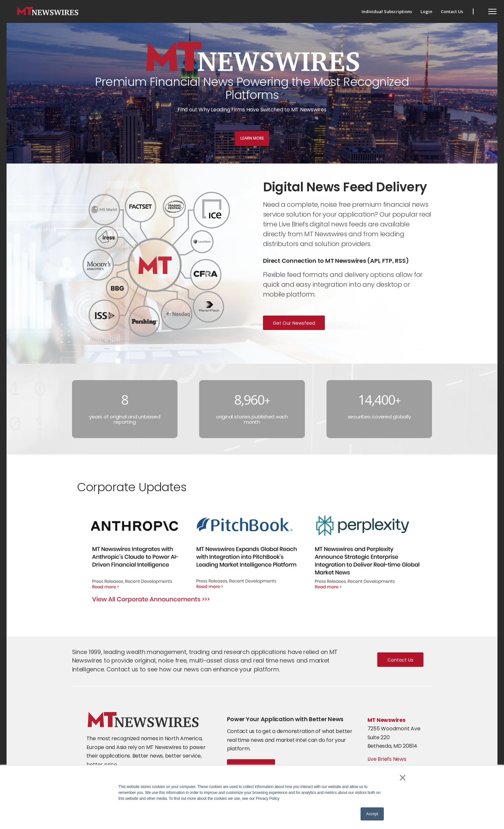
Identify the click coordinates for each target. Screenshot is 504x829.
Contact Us (400, 660)
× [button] (403, 778)
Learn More (252, 138)
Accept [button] (372, 814)
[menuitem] (387, 11)
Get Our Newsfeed (294, 323)
